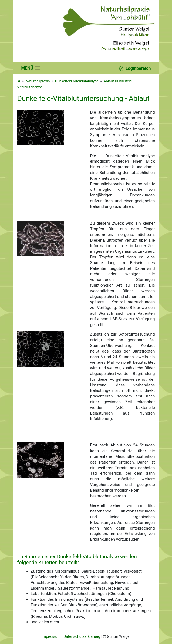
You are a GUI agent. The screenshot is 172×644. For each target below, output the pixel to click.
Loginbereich (135, 68)
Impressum (51, 636)
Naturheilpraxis (38, 81)
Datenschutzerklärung (82, 636)
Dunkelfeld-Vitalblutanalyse (77, 81)
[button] (31, 68)
